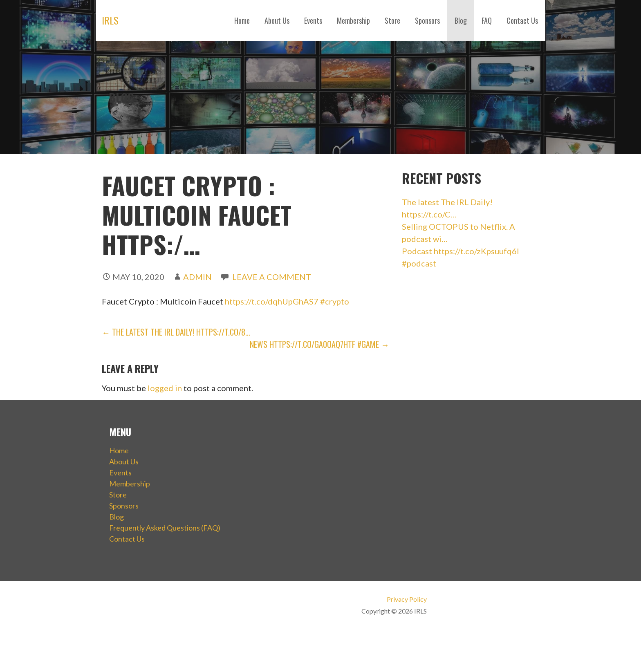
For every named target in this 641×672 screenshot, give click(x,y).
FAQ (487, 20)
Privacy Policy (407, 599)
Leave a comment (272, 277)
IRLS (110, 20)
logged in (165, 388)
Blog (461, 20)
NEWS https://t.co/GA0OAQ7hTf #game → (319, 344)
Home (242, 20)
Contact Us (522, 20)
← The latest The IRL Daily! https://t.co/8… (176, 332)
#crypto (335, 301)
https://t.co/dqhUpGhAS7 (272, 301)
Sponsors (427, 20)
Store (392, 20)
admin (197, 277)
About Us (277, 20)
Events (313, 20)
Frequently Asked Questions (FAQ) (165, 528)
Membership (353, 20)
